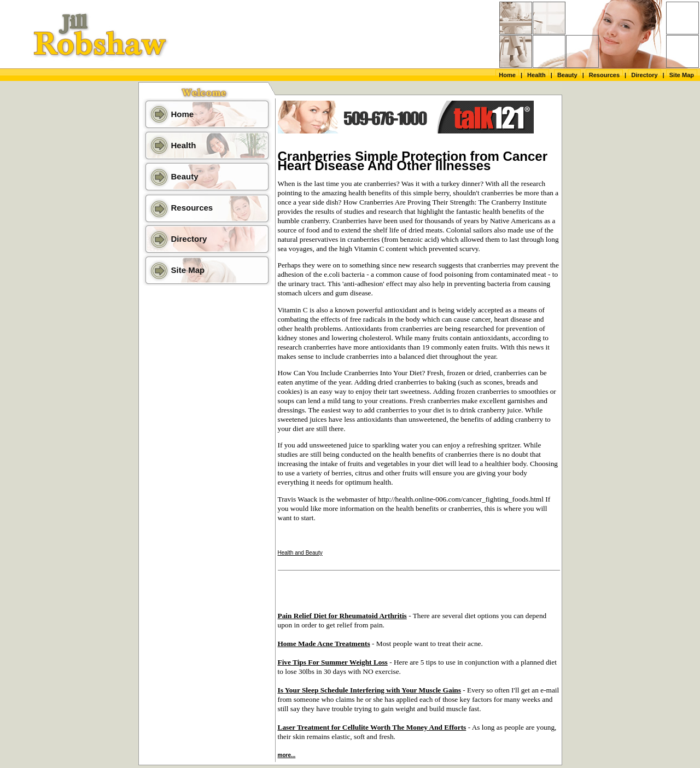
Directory (644, 75)
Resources (604, 75)
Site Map (682, 75)
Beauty (567, 75)
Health (536, 75)
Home (507, 75)
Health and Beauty (300, 553)
